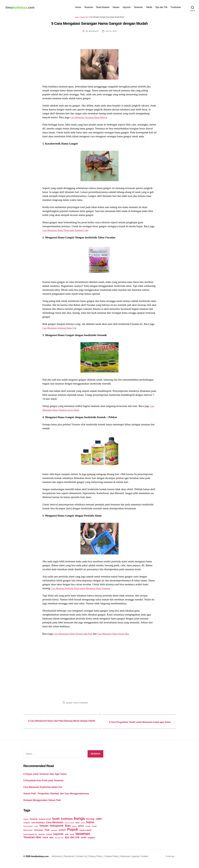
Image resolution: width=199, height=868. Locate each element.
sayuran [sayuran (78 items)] (58, 838)
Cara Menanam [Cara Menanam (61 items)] (55, 827)
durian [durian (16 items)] (83, 827)
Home (78, 8)
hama (76, 704)
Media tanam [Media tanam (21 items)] (28, 835)
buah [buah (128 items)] (56, 823)
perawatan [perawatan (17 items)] (54, 835)
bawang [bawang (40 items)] (34, 823)
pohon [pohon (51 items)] (62, 834)
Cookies (146, 861)
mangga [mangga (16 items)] (88, 831)
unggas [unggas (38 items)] (91, 842)
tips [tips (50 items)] (52, 842)
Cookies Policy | (114, 861)
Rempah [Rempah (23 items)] (42, 839)
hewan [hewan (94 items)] (44, 830)
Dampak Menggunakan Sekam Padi (45, 804)
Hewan (116, 8)
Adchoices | (60, 861)
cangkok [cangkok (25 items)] (27, 827)
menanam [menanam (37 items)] (39, 834)
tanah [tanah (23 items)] (72, 839)
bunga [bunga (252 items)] (79, 823)
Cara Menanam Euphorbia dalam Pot (46, 791)
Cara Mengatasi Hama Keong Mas (122, 635)
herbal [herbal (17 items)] (36, 831)
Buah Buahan (103, 8)
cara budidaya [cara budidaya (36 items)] (38, 827)
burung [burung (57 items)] (90, 823)
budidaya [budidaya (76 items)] (67, 823)
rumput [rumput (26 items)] (49, 839)
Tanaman (89, 8)
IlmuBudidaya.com (41, 861)
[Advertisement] (99, 669)
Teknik (149, 8)
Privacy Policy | (98, 861)
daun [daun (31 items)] (77, 827)
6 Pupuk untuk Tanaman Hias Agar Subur (49, 778)
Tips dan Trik (161, 8)
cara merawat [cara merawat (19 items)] (69, 827)
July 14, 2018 (111, 32)
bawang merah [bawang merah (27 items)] (45, 823)
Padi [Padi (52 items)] (47, 834)
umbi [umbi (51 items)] (84, 842)
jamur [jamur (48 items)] (81, 830)
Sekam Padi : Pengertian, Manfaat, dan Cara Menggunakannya (62, 798)
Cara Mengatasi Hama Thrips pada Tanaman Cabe (69, 231)
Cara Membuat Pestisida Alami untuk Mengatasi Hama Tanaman (85, 590)
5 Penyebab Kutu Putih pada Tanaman (47, 785)
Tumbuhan (176, 8)
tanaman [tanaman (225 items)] (83, 838)
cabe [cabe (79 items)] (99, 823)
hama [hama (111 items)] (90, 827)
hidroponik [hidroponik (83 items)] (57, 830)
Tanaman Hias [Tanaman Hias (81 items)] (32, 842)
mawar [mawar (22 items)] (94, 831)
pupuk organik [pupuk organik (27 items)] (85, 835)
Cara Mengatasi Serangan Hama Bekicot (92, 119)
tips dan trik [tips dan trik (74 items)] (72, 842)
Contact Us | (84, 861)
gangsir (69, 704)
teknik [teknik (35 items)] (45, 842)
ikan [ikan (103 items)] (68, 830)
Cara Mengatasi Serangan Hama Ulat (62, 329)
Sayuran (127, 8)
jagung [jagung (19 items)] (74, 831)
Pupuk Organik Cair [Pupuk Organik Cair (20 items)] (30, 839)
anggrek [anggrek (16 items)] (26, 824)
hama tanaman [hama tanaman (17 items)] (28, 831)
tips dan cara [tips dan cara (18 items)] (59, 842)
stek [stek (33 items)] (67, 839)
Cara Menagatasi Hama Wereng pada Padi (76, 635)
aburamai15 (93, 32)
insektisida (84, 704)
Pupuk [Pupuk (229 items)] (73, 834)
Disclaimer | (72, 861)
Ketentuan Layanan (132, 861)
